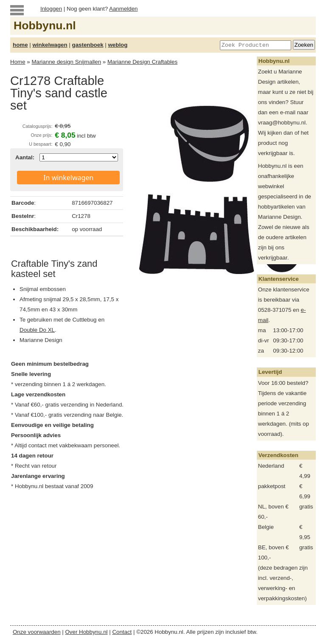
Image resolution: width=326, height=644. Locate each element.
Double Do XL (37, 330)
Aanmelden (123, 9)
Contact (122, 632)
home (20, 45)
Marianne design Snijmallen (66, 62)
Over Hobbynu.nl (87, 632)
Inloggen (51, 9)
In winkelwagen (68, 178)
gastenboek (88, 45)
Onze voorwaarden (37, 632)
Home (18, 62)
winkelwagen (50, 45)
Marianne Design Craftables (142, 62)
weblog (118, 45)
